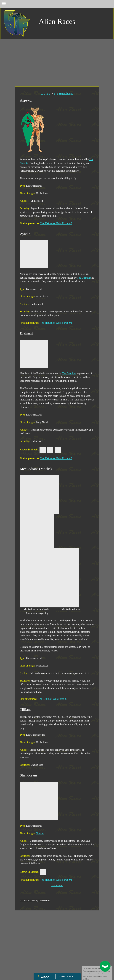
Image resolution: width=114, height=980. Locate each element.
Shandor (40, 833)
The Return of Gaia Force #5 (53, 699)
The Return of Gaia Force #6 (56, 223)
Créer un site (66, 976)
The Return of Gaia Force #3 (56, 880)
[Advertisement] (57, 63)
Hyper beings (66, 93)
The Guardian (84, 278)
